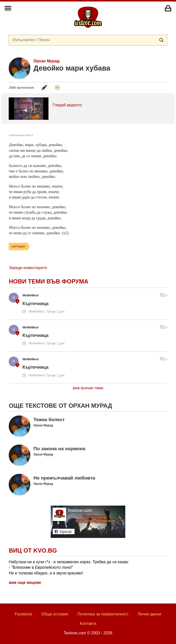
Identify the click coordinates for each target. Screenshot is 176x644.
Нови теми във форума (48, 281)
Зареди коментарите (28, 268)
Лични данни (150, 614)
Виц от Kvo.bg (33, 550)
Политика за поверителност (103, 614)
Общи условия (55, 614)
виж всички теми (88, 388)
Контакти (88, 624)
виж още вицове (25, 583)
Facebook (23, 614)
